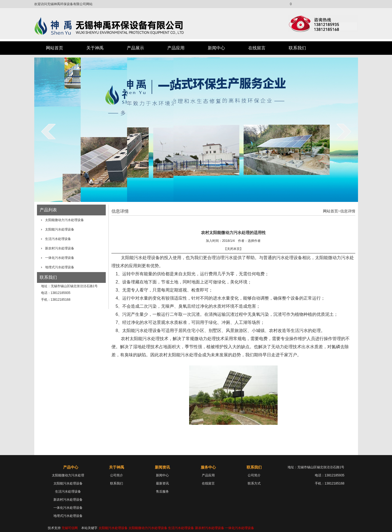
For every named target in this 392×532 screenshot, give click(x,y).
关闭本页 (233, 249)
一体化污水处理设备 (60, 258)
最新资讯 (162, 483)
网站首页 (54, 48)
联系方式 (254, 483)
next (344, 131)
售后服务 (162, 492)
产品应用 (176, 48)
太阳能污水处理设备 (60, 229)
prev (48, 131)
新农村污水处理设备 (60, 248)
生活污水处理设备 (58, 239)
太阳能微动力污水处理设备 (64, 220)
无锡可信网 (70, 528)
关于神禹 (95, 48)
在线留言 (257, 48)
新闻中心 (216, 48)
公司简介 (117, 475)
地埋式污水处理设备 (60, 267)
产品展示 (135, 48)
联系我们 (297, 48)
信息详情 (348, 211)
